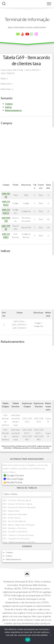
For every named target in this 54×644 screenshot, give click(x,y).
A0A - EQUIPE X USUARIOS (15, 532)
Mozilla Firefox (13, 482)
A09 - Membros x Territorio (15, 528)
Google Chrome (14, 475)
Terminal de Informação (27, 19)
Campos (9, 104)
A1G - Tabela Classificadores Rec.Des (19, 542)
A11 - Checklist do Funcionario (16, 539)
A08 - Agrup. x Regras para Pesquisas (19, 525)
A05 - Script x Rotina (12, 518)
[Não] (50, 635)
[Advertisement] (27, 154)
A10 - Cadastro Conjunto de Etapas (18, 535)
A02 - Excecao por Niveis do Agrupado (19, 507)
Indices (8, 107)
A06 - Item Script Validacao (14, 521)
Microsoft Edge (13, 479)
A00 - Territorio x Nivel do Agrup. (17, 500)
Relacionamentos (13, 110)
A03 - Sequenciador (11, 511)
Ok (28, 640)
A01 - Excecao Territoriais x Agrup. (18, 504)
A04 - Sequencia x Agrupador (15, 514)
